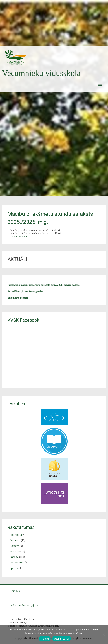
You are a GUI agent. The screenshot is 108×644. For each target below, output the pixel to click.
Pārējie (14, 557)
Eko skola (16, 535)
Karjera (14, 546)
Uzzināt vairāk (62, 639)
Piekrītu (45, 639)
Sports (14, 568)
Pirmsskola (17, 563)
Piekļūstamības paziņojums (24, 605)
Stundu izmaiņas (19, 237)
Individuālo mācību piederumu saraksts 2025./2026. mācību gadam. (44, 285)
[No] (104, 635)
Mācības (15, 551)
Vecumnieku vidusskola (41, 73)
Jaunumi (15, 540)
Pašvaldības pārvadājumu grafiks (25, 291)
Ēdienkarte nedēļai (18, 298)
